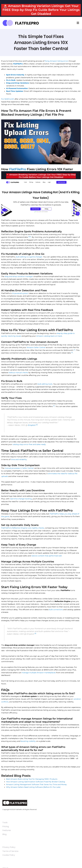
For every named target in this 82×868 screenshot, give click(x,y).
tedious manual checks (18, 373)
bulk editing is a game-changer (29, 257)
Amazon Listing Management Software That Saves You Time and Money (36, 784)
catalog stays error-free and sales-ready (29, 444)
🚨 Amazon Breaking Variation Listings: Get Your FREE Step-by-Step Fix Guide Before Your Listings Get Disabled (41, 10)
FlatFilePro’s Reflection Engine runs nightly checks (23, 528)
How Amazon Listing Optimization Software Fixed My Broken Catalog (36, 782)
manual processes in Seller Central (19, 468)
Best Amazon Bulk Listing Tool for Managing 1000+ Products (32, 779)
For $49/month (8, 99)
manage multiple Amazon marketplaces (39, 673)
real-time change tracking (21, 499)
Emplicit (32, 425)
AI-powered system (20, 293)
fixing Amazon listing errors (57, 61)
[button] (78, 23)
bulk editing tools (45, 384)
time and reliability (19, 459)
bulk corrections (56, 610)
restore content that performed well (46, 556)
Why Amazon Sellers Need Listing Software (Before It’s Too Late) (33, 787)
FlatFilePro (18, 64)
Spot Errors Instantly (15, 75)
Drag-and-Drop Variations (17, 83)
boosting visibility (28, 741)
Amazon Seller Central (36, 347)
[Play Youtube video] (41, 142)
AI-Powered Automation (17, 88)
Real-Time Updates (15, 91)
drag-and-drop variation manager (19, 276)
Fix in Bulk (11, 80)
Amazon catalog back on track (49, 336)
